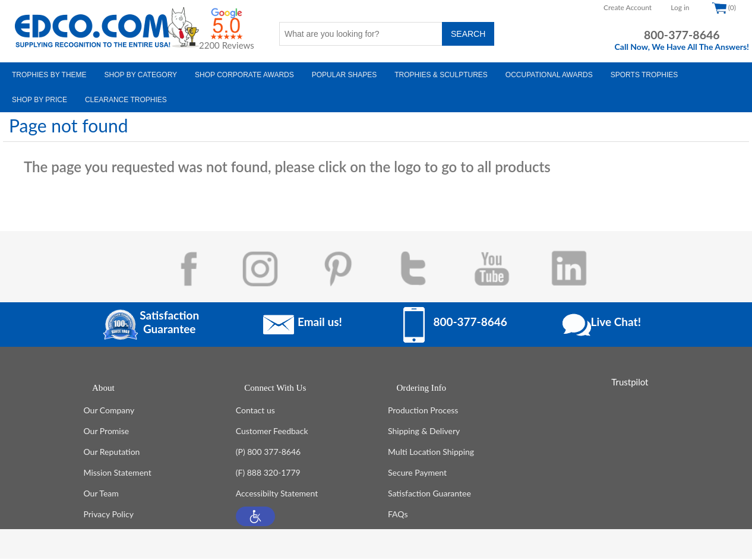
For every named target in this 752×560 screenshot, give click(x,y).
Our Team (101, 494)
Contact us (255, 411)
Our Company (109, 411)
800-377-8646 (682, 35)
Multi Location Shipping (431, 453)
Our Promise (107, 432)
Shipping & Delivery (424, 432)
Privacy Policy (109, 515)
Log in (680, 7)
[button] (255, 518)
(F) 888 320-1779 (268, 474)
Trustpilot (630, 382)
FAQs (398, 515)
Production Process (423, 411)
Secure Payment (417, 474)
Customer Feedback (272, 432)
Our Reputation (112, 453)
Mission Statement (118, 474)
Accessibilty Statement (277, 494)
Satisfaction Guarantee (429, 494)
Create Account (628, 7)
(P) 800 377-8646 (268, 453)
